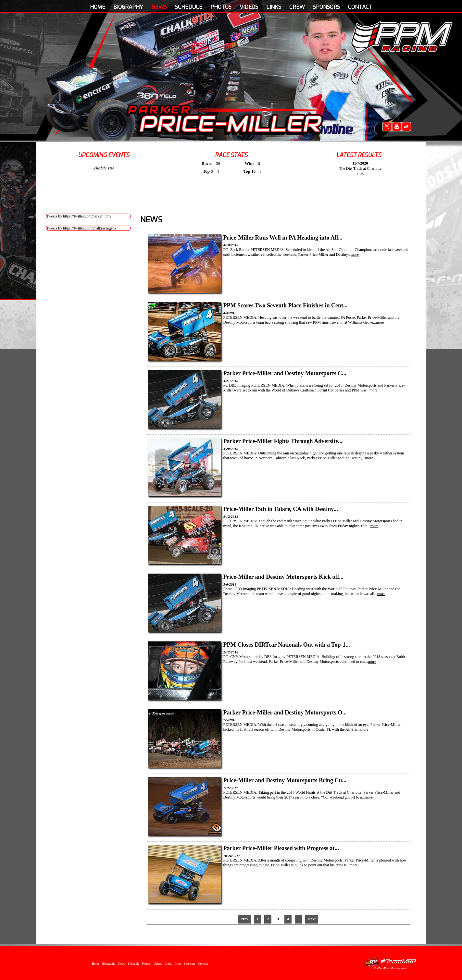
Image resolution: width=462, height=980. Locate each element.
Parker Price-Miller (225, 119)
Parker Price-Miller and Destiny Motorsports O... (285, 713)
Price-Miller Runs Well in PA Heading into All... (283, 238)
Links (274, 7)
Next (312, 919)
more (355, 254)
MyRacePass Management (390, 968)
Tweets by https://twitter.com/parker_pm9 (79, 216)
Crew (297, 7)
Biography (128, 7)
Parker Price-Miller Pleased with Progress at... (281, 848)
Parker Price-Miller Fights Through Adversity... (283, 441)
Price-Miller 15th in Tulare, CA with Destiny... (281, 509)
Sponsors (326, 7)
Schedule (189, 7)
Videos (249, 7)
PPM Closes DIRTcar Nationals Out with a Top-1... (287, 645)
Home (98, 7)
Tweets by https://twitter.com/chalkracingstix (81, 228)
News (159, 7)
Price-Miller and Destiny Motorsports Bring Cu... (285, 780)
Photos (221, 7)
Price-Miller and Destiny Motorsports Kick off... (284, 577)
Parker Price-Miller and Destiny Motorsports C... (285, 373)
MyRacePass (390, 961)
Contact (360, 7)
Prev (244, 919)
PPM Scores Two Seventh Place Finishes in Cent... (286, 305)
